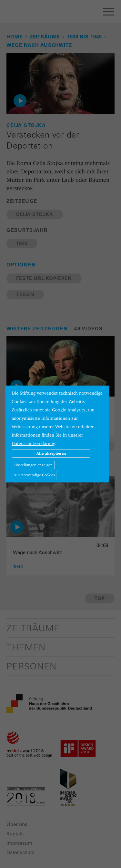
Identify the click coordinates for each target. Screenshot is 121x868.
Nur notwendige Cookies (34, 475)
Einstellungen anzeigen (33, 465)
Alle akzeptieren (51, 453)
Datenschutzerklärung (33, 443)
